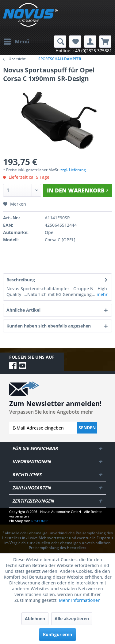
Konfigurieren (57, 634)
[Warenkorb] (105, 42)
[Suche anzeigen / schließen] (60, 42)
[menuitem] (16, 42)
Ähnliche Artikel (23, 310)
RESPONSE (40, 521)
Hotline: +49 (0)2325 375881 (84, 51)
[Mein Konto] (90, 42)
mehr (102, 294)
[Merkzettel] (75, 42)
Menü (17, 41)
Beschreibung (21, 280)
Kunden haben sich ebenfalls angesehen (49, 326)
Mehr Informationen (80, 600)
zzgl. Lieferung (73, 170)
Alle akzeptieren (72, 618)
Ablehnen (35, 618)
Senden (87, 428)
